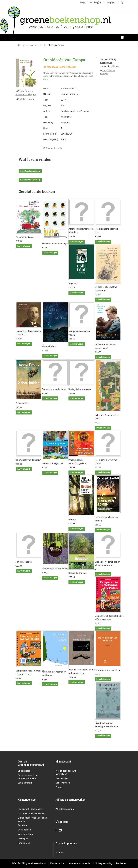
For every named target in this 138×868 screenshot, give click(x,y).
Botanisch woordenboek (54, 389)
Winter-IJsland (49, 346)
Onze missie (24, 771)
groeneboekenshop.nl (36, 863)
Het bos (72, 520)
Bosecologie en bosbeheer (55, 569)
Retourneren (24, 843)
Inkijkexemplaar (27, 99)
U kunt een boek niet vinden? (32, 813)
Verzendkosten (25, 834)
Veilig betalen (24, 830)
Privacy (59, 787)
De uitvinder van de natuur (28, 460)
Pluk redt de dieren (25, 237)
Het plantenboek (24, 562)
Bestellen (22, 825)
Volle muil (73, 284)
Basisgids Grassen (78, 573)
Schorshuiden (22, 403)
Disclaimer (121, 863)
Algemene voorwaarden (80, 863)
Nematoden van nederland (108, 670)
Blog (82, 3)
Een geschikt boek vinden (30, 809)
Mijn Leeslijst (62, 778)
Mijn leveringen (63, 783)
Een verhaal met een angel (55, 244)
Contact (60, 853)
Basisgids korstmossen (80, 389)
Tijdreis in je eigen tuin (53, 463)
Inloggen (111, 3)
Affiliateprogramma (65, 809)
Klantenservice (57, 863)
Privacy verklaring (104, 863)
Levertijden (23, 839)
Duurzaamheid (25, 783)
